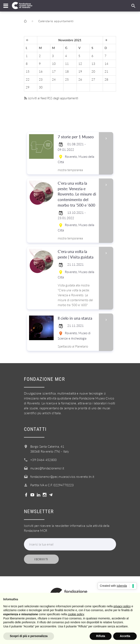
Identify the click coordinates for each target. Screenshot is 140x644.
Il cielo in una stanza (77, 318)
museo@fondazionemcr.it (47, 468)
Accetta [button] (125, 636)
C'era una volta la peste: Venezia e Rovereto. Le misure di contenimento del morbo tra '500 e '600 (77, 194)
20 (93, 71)
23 (41, 79)
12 (80, 64)
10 (54, 64)
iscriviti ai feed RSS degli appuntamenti (51, 98)
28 (106, 79)
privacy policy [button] (122, 606)
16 (41, 71)
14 (106, 64)
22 (28, 79)
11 (67, 64)
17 (54, 71)
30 (41, 87)
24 (54, 79)
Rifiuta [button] (101, 636)
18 (67, 71)
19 (80, 71)
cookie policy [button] (76, 614)
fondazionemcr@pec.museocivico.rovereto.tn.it (62, 477)
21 (106, 71)
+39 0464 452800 (44, 460)
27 (93, 79)
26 (80, 79)
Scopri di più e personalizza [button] (29, 636)
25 (67, 79)
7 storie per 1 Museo (77, 137)
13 (93, 64)
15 (28, 71)
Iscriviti (41, 559)
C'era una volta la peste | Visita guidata (77, 254)
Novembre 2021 (70, 40)
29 (28, 87)
